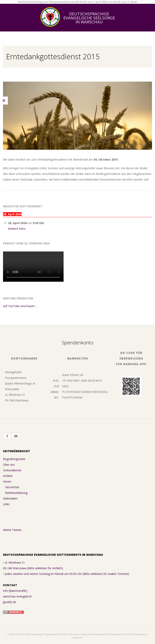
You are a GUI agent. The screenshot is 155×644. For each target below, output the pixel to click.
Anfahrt (8, 476)
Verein (7, 481)
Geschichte (12, 487)
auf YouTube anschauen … (20, 306)
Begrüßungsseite (14, 459)
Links (6, 504)
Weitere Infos (17, 229)
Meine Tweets (12, 530)
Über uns (9, 465)
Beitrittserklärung (16, 493)
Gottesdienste (12, 470)
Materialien (10, 498)
